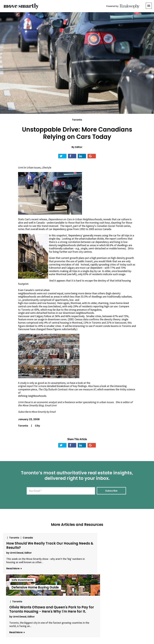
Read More (13, 574)
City (37, 426)
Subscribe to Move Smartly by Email (38, 412)
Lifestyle (47, 167)
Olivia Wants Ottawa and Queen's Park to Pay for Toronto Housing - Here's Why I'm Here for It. (124, 548)
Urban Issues (34, 167)
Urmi (21, 167)
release (43, 219)
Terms (67, 627)
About (40, 627)
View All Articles (77, 595)
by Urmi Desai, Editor (18, 555)
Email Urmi (51, 405)
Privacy (78, 627)
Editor (79, 147)
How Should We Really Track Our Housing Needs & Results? (25, 546)
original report (26, 386)
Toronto (23, 426)
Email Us (53, 627)
